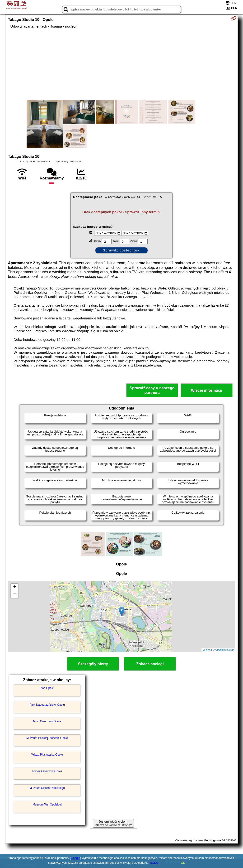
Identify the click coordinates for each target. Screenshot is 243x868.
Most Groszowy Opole (47, 721)
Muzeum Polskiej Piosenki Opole (47, 738)
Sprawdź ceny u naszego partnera (152, 390)
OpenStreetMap (224, 650)
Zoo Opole (47, 688)
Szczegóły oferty (93, 664)
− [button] (15, 594)
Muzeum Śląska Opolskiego (47, 788)
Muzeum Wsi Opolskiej (47, 805)
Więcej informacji (207, 390)
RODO (154, 863)
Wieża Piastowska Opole (47, 755)
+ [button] (15, 587)
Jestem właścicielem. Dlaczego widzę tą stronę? (113, 823)
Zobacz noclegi (150, 664)
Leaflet (207, 650)
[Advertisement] (122, 64)
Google (76, 858)
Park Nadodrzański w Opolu (47, 705)
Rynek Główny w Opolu (47, 771)
